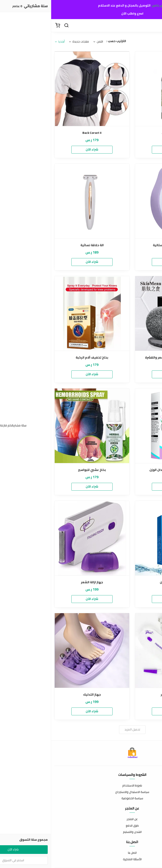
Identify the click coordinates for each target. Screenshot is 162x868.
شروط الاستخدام (81, 786)
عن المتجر (81, 819)
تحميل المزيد (81, 729)
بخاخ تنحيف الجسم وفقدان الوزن (121, 470)
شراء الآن (121, 149)
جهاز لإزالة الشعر (121, 695)
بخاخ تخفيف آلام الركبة (41, 358)
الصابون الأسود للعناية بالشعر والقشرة (121, 358)
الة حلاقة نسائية (41, 245)
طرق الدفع (81, 826)
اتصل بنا (81, 853)
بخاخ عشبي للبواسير (41, 470)
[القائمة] (155, 26)
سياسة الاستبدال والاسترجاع (81, 792)
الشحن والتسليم (81, 832)
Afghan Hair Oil (121, 133)
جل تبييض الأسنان (121, 582)
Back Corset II (41, 133)
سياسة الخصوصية (81, 798)
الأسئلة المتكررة (81, 859)
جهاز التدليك (41, 695)
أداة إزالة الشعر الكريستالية (121, 245)
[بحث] (15, 26)
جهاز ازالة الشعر (41, 582)
